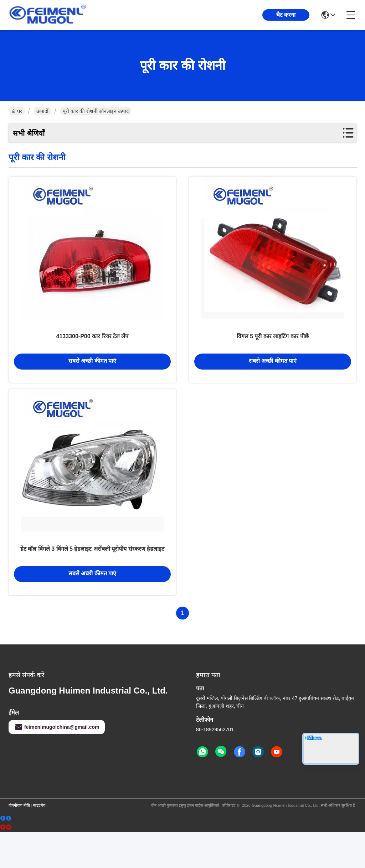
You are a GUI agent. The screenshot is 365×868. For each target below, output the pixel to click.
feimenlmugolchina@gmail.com (57, 763)
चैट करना (286, 15)
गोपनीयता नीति (19, 842)
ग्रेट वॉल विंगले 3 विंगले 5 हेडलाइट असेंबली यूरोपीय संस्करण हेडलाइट (92, 583)
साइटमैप (39, 842)
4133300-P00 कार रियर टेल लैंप (92, 352)
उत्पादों (42, 111)
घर (17, 111)
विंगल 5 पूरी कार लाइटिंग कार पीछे (273, 352)
